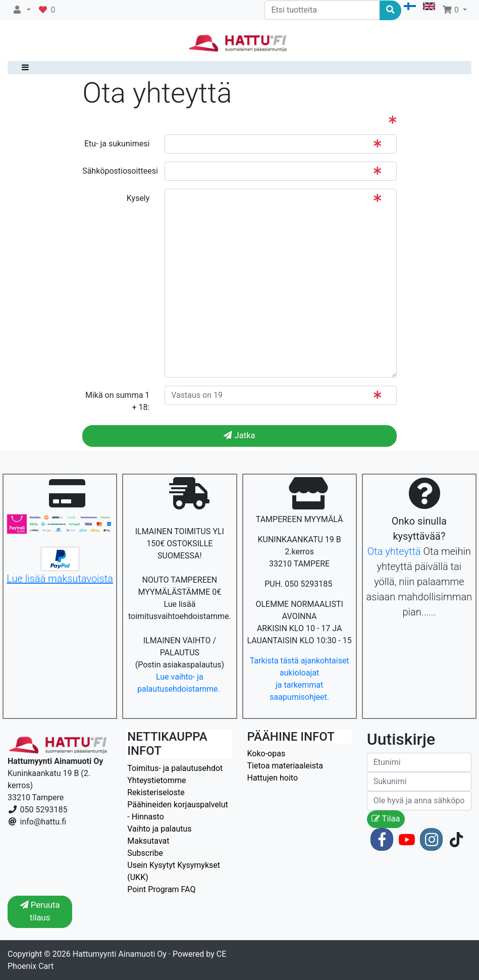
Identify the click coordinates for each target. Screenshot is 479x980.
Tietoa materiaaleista (285, 766)
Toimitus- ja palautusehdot (175, 768)
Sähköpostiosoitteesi (120, 171)
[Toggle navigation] (23, 67)
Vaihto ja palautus (159, 829)
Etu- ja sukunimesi (117, 144)
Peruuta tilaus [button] (40, 911)
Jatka (239, 435)
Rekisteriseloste (156, 792)
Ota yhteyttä (394, 551)
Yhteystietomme (156, 780)
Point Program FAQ (161, 889)
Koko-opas (267, 754)
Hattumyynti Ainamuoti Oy (120, 954)
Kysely (138, 198)
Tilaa (386, 819)
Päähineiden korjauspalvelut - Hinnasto (178, 811)
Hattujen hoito (273, 778)
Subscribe (145, 853)
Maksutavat (148, 841)
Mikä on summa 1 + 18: (117, 401)
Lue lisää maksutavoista (60, 579)
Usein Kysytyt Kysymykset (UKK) (174, 871)
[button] (21, 10)
